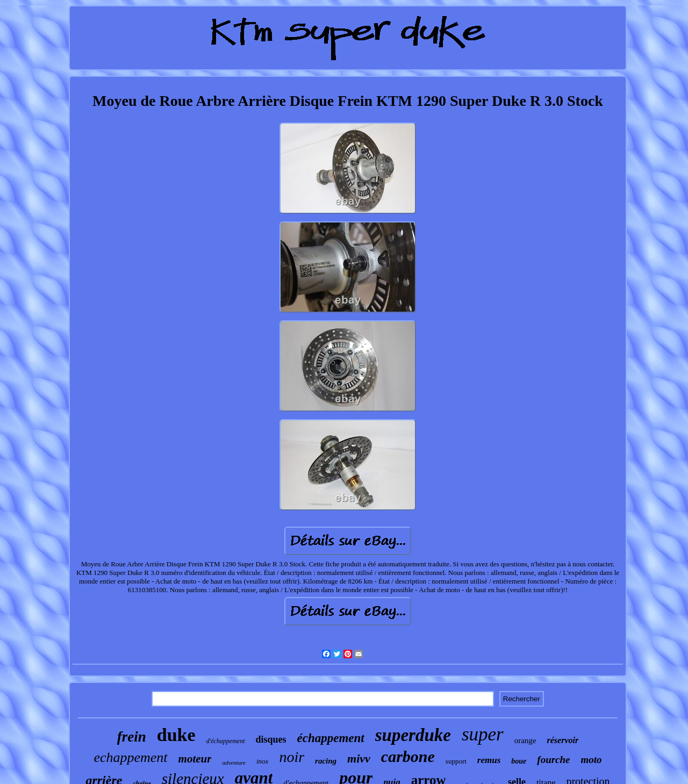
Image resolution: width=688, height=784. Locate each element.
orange (525, 740)
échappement (331, 738)
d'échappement (226, 741)
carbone (408, 756)
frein (132, 737)
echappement (130, 757)
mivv (359, 758)
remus (489, 760)
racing (326, 761)
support (456, 761)
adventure (234, 763)
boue (519, 761)
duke (176, 735)
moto (592, 760)
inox (262, 761)
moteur (195, 759)
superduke (413, 735)
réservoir (563, 740)
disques (271, 739)
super (483, 734)
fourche (553, 760)
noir (292, 757)
